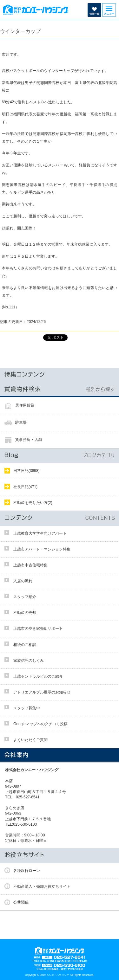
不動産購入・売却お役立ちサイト (42, 887)
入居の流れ (23, 581)
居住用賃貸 (25, 405)
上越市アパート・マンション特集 (42, 549)
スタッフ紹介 (25, 597)
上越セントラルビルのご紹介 (38, 676)
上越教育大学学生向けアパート (40, 533)
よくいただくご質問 (30, 740)
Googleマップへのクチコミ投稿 (40, 724)
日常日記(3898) (26, 471)
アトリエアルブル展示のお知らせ (42, 692)
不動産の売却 (25, 613)
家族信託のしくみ (29, 661)
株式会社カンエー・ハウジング (34, 770)
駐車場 (21, 422)
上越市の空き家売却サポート (38, 629)
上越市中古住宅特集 (30, 565)
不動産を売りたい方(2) (33, 503)
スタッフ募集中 (27, 708)
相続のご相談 (25, 645)
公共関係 (21, 902)
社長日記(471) (25, 487)
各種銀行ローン (27, 871)
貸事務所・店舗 (29, 440)
